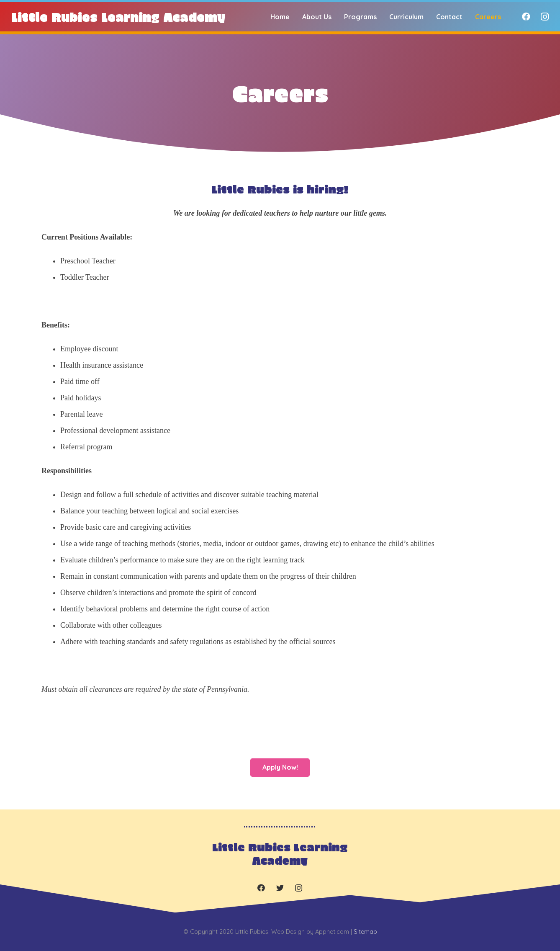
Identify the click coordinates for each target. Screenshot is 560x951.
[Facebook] (526, 17)
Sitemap (365, 932)
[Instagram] (545, 17)
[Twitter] (280, 888)
